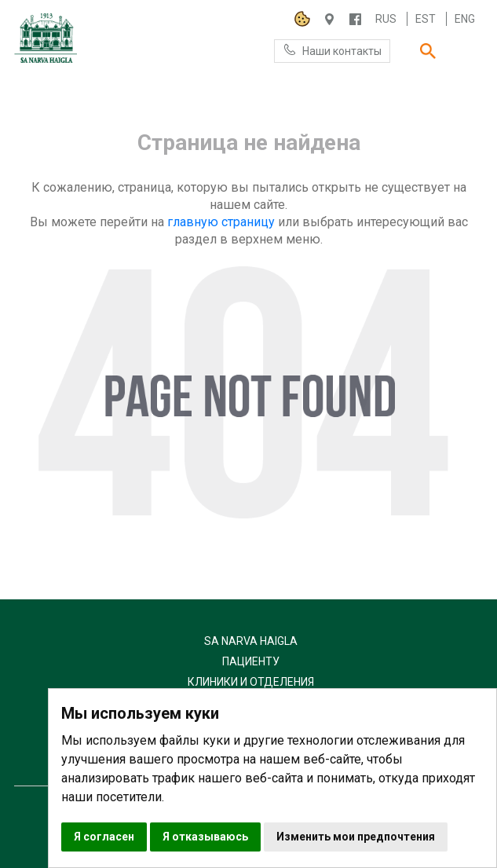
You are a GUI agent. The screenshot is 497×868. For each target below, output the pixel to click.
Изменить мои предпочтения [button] (356, 837)
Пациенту (251, 661)
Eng (465, 19)
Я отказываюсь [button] (205, 837)
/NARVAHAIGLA (355, 19)
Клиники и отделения (251, 682)
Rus (386, 19)
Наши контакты (332, 50)
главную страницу (221, 222)
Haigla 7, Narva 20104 (329, 19)
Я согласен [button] (104, 837)
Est (426, 19)
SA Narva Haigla (251, 641)
